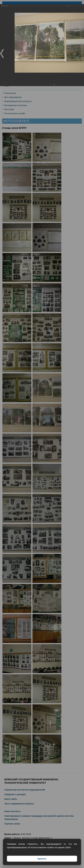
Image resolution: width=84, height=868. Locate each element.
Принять (42, 859)
